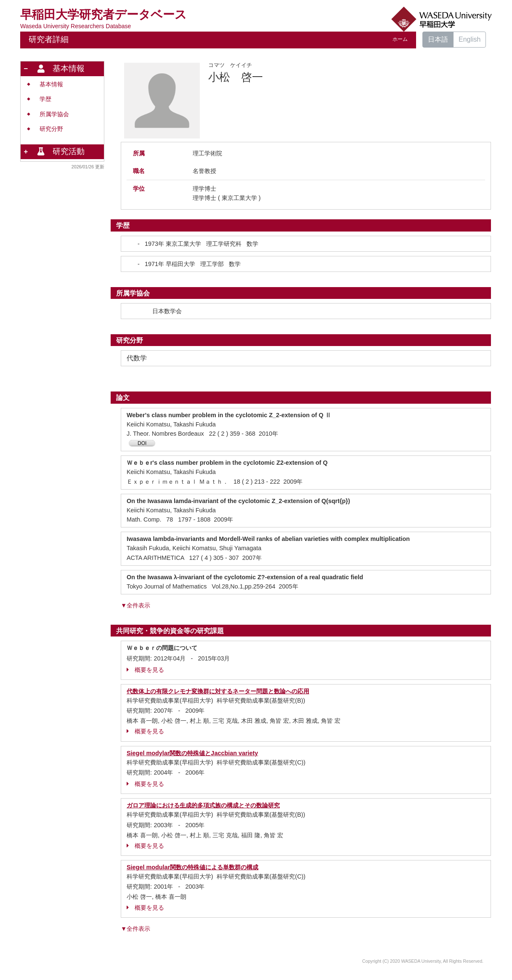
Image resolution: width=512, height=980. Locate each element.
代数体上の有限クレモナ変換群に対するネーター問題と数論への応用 (218, 691)
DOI (142, 443)
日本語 (438, 39)
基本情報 (51, 84)
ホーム (400, 39)
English (470, 39)
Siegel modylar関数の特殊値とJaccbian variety (192, 753)
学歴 (45, 99)
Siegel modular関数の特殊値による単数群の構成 (192, 867)
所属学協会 (54, 114)
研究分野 (51, 129)
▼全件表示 (135, 605)
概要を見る (145, 670)
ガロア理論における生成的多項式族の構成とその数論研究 (203, 805)
